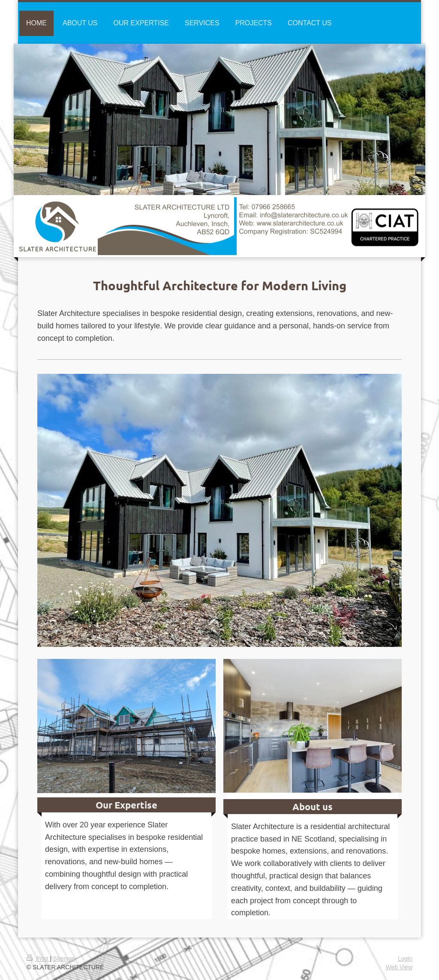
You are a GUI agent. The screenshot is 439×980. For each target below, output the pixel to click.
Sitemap (64, 959)
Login (405, 959)
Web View (399, 967)
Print (38, 959)
